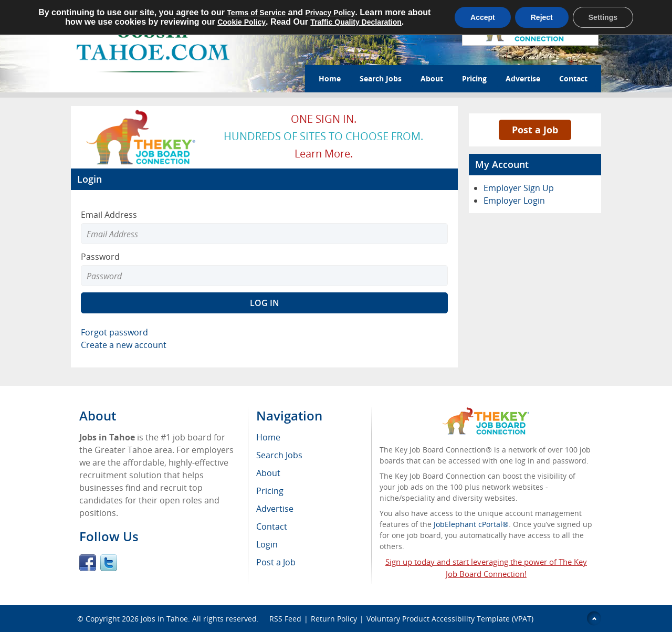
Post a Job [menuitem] (276, 562)
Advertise (523, 78)
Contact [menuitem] (272, 526)
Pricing (474, 78)
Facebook (88, 563)
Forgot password (114, 332)
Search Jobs (381, 78)
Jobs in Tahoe (164, 619)
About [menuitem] (268, 473)
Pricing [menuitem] (270, 491)
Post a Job (535, 130)
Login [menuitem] (267, 544)
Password (100, 257)
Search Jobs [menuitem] (279, 455)
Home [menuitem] (268, 437)
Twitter (109, 563)
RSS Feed (285, 619)
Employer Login (514, 201)
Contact (573, 78)
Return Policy (334, 619)
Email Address (109, 215)
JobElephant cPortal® (471, 524)
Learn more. (324, 154)
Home (330, 78)
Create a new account (124, 345)
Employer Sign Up (519, 188)
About (432, 78)
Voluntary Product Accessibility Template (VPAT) (450, 619)
